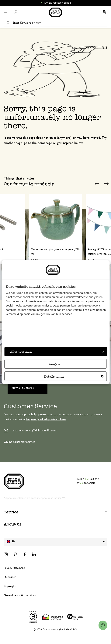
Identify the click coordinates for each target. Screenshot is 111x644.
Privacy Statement (14, 568)
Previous (97, 183)
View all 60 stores (23, 388)
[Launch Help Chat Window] (103, 625)
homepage (45, 143)
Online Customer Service (19, 442)
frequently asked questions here (46, 419)
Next (106, 183)
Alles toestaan (57, 351)
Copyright (10, 586)
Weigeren (55, 364)
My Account (16, 12)
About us (13, 524)
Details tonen (74, 376)
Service (11, 512)
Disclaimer (10, 577)
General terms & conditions (20, 595)
